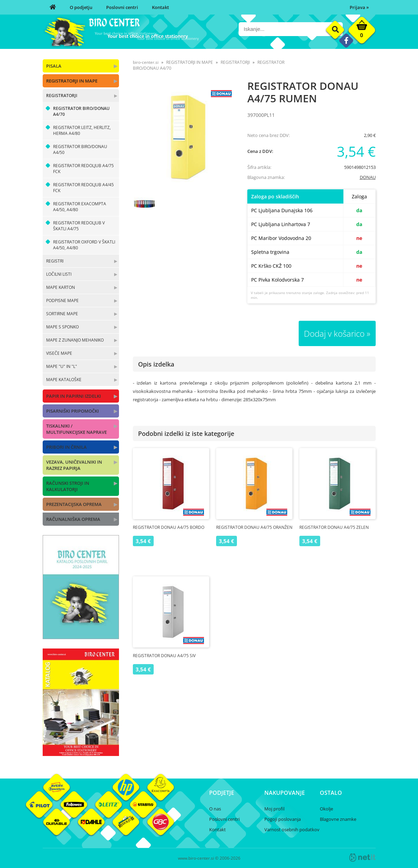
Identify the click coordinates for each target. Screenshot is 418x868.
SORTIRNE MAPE (62, 314)
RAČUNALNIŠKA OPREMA (73, 519)
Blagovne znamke (338, 819)
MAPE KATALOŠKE (64, 380)
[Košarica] (362, 32)
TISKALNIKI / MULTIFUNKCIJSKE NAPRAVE (76, 429)
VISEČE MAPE (59, 353)
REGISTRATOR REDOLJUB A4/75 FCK (83, 169)
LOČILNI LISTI (59, 274)
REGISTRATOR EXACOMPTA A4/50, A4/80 (80, 207)
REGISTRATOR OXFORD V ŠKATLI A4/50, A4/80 (84, 245)
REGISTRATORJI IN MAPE (72, 81)
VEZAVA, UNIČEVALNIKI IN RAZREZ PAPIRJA (74, 465)
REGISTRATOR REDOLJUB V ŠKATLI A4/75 (79, 226)
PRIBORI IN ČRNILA (66, 447)
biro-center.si (146, 62)
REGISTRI (55, 261)
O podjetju (81, 7)
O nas (215, 809)
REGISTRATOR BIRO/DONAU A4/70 (81, 111)
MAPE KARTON (61, 287)
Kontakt (160, 7)
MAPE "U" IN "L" (62, 366)
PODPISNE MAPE (62, 300)
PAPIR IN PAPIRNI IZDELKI (74, 396)
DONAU (368, 177)
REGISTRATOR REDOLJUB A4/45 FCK (83, 188)
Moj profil (274, 809)
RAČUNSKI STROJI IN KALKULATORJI (68, 486)
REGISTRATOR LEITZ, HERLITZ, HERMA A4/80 (82, 130)
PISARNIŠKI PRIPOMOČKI (72, 411)
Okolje (326, 809)
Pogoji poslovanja (283, 819)
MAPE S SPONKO (62, 327)
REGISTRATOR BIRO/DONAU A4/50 (80, 149)
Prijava (359, 7)
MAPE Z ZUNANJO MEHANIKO (75, 340)
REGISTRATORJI (62, 96)
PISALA (54, 66)
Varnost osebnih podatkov (292, 830)
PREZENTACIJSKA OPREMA (74, 504)
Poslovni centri (122, 7)
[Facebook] (346, 40)
